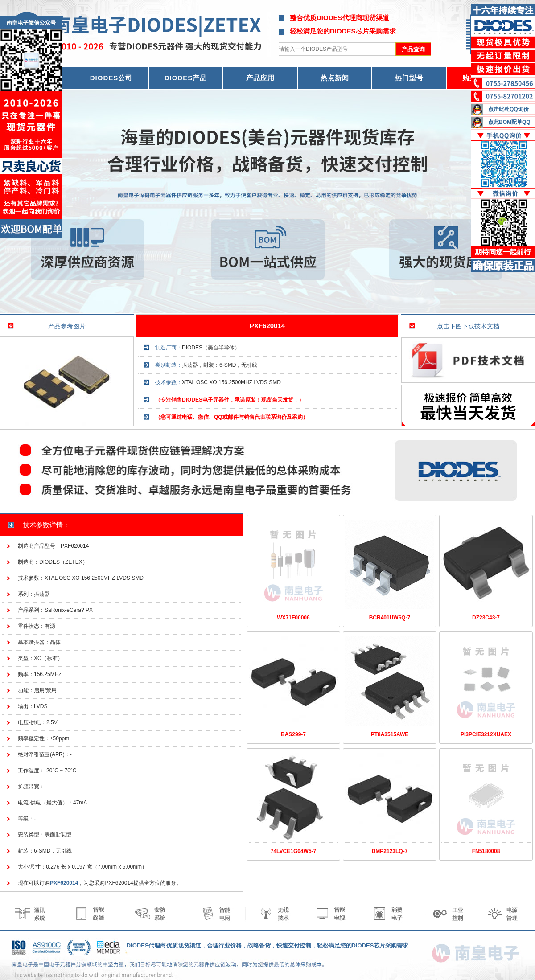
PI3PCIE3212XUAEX (486, 734)
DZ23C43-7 (486, 618)
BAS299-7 (293, 734)
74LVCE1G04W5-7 (294, 851)
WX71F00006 (293, 618)
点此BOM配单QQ (509, 122)
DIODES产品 (186, 78)
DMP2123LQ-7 (390, 851)
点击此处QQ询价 (508, 109)
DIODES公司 (111, 78)
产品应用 (260, 78)
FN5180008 (486, 851)
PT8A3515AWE (390, 734)
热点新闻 (335, 78)
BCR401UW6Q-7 (390, 618)
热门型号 (409, 78)
